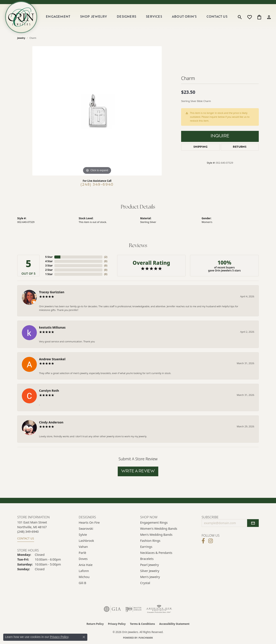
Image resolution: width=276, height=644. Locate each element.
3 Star (49, 266)
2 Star (49, 270)
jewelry (21, 38)
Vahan (83, 547)
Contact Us (217, 17)
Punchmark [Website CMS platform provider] (146, 638)
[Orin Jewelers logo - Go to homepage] (21, 17)
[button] (240, 17)
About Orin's (184, 17)
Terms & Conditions (143, 624)
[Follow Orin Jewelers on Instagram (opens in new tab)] (211, 541)
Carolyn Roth (49, 391)
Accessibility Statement (174, 624)
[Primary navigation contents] (137, 17)
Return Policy (95, 624)
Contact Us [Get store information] (26, 538)
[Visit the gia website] (112, 609)
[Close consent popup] (84, 637)
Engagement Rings (154, 523)
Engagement (58, 17)
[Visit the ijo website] (133, 609)
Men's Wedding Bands (156, 535)
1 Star (49, 274)
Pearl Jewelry (149, 565)
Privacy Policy (117, 624)
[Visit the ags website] (159, 609)
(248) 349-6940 (97, 185)
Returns (240, 147)
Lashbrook (86, 541)
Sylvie (83, 535)
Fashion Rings (150, 541)
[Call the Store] (28, 532)
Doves (83, 559)
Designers (127, 17)
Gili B (82, 583)
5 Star (49, 257)
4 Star (49, 261)
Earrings (146, 547)
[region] (97, 111)
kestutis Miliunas (52, 327)
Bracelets (147, 559)
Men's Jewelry (150, 577)
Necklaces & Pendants (156, 553)
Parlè (82, 553)
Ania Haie (86, 565)
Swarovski (86, 529)
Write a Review (138, 471)
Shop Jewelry (94, 17)
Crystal (145, 583)
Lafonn (84, 571)
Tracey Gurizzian (52, 292)
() (106, 257)
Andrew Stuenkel (52, 359)
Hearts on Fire (89, 523)
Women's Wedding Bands (159, 529)
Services (154, 17)
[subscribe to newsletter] (253, 523)
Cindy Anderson (51, 422)
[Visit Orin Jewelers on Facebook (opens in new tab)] (203, 541)
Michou (84, 577)
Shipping (200, 147)
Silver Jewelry (150, 571)
